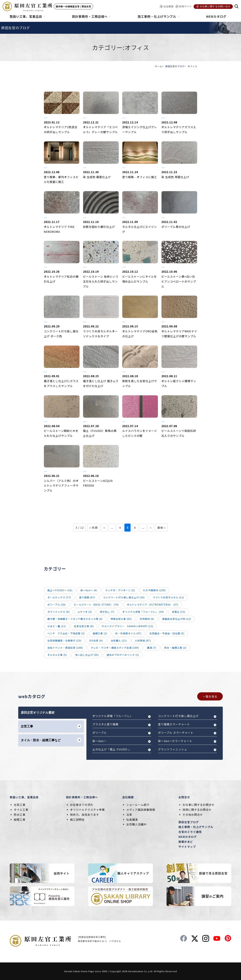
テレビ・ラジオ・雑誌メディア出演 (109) (115, 648)
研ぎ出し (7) (107, 612)
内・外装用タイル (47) (128, 633)
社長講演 (132, 819)
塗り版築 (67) (87, 597)
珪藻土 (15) (179, 612)
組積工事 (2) (100, 633)
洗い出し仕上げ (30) (87, 655)
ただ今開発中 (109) (154, 590)
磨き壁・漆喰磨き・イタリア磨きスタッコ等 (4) (75, 619)
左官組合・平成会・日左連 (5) (167, 633)
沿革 (129, 815)
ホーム (159, 66)
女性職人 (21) (119, 640)
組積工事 (20, 819)
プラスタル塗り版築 (105, 724)
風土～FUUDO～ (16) (60, 590)
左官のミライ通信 (190, 832)
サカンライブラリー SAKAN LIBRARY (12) (127, 626)
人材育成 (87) (143, 640)
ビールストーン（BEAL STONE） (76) (96, 605)
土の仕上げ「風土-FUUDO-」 (112, 749)
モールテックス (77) (59, 597)
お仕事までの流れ (82, 805)
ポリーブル (100, 733)
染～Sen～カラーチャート (175, 741)
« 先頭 (94, 527)
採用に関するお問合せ (197, 810)
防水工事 (20, 815)
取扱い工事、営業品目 (24, 797)
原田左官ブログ (189, 822)
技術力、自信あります (85, 815)
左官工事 (20, 805)
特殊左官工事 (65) (121, 619)
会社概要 (128, 797)
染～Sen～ (99, 741)
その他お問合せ (193, 815)
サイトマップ (187, 847)
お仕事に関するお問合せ (198, 805)
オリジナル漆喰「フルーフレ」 (113, 716)
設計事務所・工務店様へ (82, 797)
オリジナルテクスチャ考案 (87, 810)
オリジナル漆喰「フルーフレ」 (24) (143, 612)
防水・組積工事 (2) (175, 648)
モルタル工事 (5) (57, 655)
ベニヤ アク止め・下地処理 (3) (66, 633)
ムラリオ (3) (85, 612)
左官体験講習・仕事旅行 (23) (64, 640)
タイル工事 (21, 810)
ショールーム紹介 (138, 805)
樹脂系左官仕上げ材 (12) (177, 619)
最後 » (161, 527)
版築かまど (186, 842)
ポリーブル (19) (57, 605)
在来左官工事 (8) (84, 626)
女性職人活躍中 (136, 824)
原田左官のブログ (175, 66)
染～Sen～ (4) (89, 590)
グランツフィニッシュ (172, 749)
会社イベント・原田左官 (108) (65, 648)
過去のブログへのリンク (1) (123, 655)
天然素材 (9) (147, 619)
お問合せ (184, 797)
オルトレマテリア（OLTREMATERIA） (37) (153, 605)
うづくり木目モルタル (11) (168, 597)
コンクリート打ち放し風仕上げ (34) (124, 597)
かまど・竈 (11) (57, 626)
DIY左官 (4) (96, 640)
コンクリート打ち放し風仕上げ (178, 716)
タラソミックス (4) (58, 612)
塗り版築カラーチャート (174, 724)
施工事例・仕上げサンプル (196, 827)
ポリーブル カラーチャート (176, 733)
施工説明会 (77, 819)
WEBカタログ (188, 837)
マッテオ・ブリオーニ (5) (120, 590)
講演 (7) (152, 648)
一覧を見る (210, 696)
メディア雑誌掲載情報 (141, 810)
